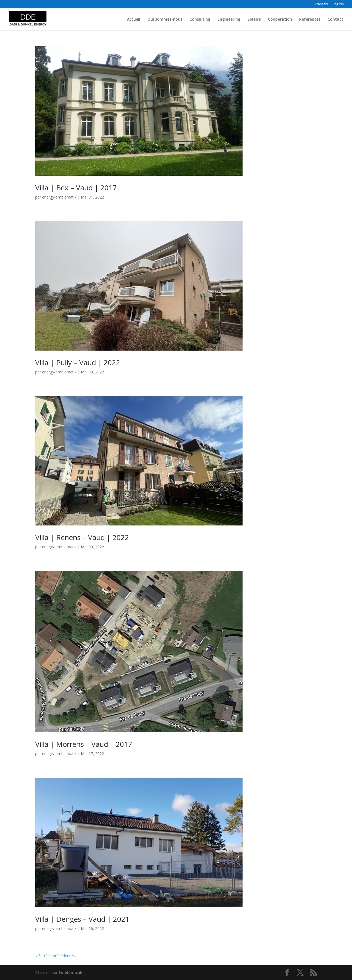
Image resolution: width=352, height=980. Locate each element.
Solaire (254, 20)
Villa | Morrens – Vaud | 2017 (84, 744)
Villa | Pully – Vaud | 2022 (78, 362)
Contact (335, 20)
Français (321, 4)
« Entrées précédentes (55, 956)
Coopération (280, 20)
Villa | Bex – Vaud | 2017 (76, 188)
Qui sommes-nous (165, 20)
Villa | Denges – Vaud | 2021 (82, 919)
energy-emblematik (59, 197)
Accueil (134, 20)
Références (310, 20)
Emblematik (71, 972)
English (338, 4)
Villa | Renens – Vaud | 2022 (82, 537)
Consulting (200, 20)
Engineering (229, 20)
